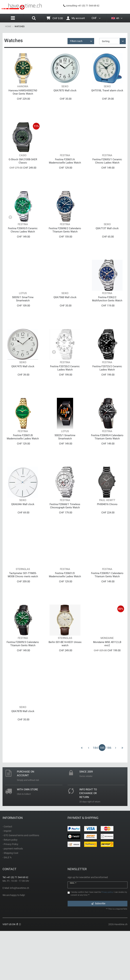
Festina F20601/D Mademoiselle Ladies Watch (65, 614)
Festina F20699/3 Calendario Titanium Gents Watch (23, 688)
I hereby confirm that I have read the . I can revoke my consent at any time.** (99, 942)
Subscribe (98, 952)
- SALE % (7, 906)
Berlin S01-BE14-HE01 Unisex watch (65, 688)
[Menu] (13, 18)
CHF (96, 18)
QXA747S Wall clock (23, 391)
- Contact (7, 875)
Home (8, 26)
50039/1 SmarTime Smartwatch (23, 319)
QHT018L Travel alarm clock (107, 95)
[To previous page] (89, 796)
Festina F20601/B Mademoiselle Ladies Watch (23, 466)
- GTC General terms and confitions (21, 884)
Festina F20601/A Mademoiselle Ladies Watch (65, 171)
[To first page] (82, 796)
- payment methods (13, 897)
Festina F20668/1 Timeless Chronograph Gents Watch (65, 540)
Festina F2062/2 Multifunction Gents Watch (107, 319)
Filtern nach (76, 41)
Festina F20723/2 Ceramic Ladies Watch (107, 392)
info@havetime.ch (20, 937)
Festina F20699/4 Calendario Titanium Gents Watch (107, 466)
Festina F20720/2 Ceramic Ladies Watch (65, 392)
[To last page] (122, 796)
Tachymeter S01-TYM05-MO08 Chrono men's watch (23, 614)
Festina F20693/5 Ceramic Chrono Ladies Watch (23, 245)
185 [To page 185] (102, 797)
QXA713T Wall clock (107, 243)
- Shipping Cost (10, 902)
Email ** (73, 932)
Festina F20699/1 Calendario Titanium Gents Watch (107, 614)
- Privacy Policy (10, 893)
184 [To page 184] (95, 797)
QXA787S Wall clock (65, 95)
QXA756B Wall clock (65, 317)
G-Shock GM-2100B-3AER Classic (23, 171)
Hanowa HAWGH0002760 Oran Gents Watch (23, 97)
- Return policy (10, 889)
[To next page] (116, 796)
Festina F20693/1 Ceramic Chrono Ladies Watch (107, 171)
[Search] (34, 19)
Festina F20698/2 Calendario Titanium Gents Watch (65, 245)
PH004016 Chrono (107, 539)
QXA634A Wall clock (23, 539)
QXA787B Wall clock (23, 760)
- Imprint (7, 880)
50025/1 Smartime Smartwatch (65, 466)
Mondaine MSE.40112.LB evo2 (107, 688)
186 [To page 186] (109, 797)
